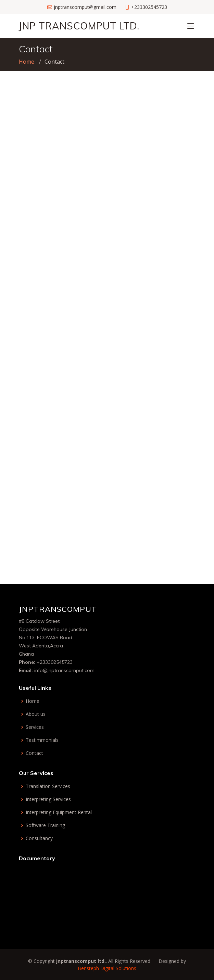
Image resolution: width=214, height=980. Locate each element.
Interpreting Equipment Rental (59, 812)
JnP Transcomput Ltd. (79, 26)
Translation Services (48, 786)
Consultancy (39, 838)
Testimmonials (42, 740)
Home (27, 62)
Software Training (45, 825)
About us (36, 714)
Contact (34, 753)
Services (35, 727)
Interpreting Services (48, 799)
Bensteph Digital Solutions (107, 968)
